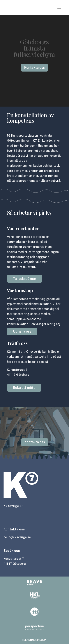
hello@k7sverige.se (17, 537)
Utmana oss (22, 331)
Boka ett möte (24, 388)
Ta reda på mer (25, 279)
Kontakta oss (35, 442)
